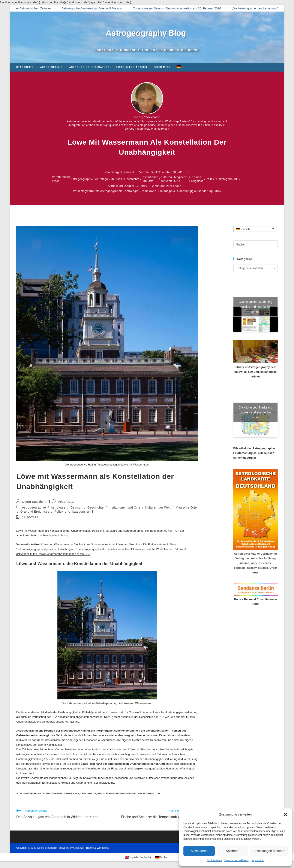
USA (218, 191)
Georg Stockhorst (35, 502)
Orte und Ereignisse (196, 179)
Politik (210, 179)
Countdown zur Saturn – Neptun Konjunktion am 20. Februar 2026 (182, 8)
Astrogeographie (82, 179)
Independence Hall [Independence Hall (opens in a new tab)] (33, 712)
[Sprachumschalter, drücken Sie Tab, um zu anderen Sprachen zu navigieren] (255, 229)
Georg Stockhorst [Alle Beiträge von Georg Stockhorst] (147, 117)
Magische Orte (181, 179)
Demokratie (148, 191)
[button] (285, 814)
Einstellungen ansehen (269, 851)
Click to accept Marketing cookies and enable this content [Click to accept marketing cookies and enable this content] (255, 307)
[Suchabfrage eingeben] (256, 245)
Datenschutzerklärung (237, 860)
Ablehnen (232, 851)
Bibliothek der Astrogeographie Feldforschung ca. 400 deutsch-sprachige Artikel (254, 453)
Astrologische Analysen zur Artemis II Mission (97, 8)
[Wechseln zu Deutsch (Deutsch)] (162, 857)
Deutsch (117, 179)
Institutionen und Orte (150, 179)
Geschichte (132, 179)
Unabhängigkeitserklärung (195, 191)
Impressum (258, 860)
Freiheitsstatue (74, 749)
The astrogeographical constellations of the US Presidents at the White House (124, 549)
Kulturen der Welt (166, 179)
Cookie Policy (215, 860)
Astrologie (102, 179)
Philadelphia (167, 191)
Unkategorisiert (226, 179)
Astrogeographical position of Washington (49, 549)
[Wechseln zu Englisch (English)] (138, 857)
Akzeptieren (199, 851)
